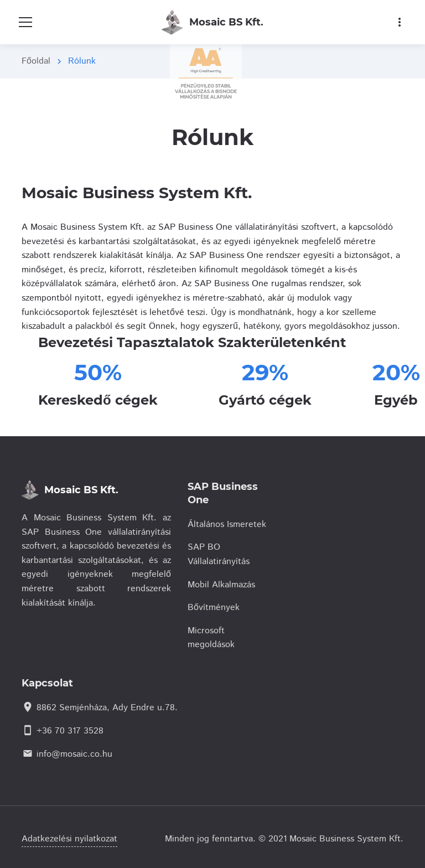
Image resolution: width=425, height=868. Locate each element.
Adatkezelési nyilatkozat (69, 839)
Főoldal (36, 61)
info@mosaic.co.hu (74, 754)
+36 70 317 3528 (70, 731)
